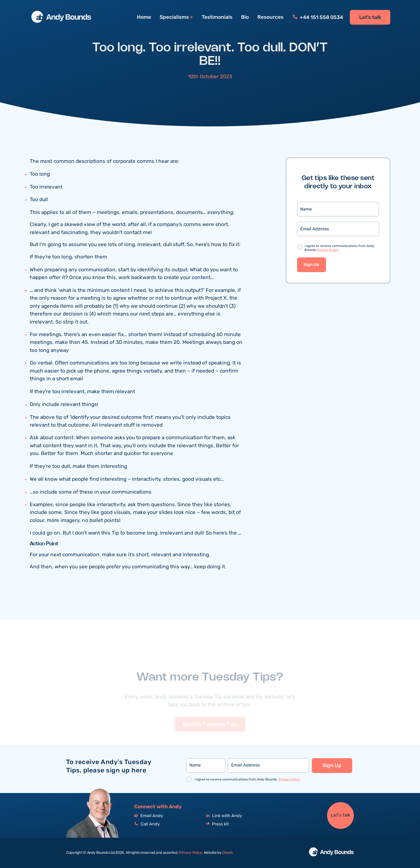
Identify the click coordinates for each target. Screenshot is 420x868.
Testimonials (217, 17)
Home (144, 17)
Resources (270, 17)
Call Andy (147, 824)
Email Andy (149, 816)
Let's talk (370, 17)
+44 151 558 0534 (318, 17)
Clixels (227, 853)
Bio (245, 17)
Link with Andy (224, 816)
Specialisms (174, 17)
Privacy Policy (328, 250)
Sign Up (311, 265)
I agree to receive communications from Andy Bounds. (340, 248)
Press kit (217, 824)
